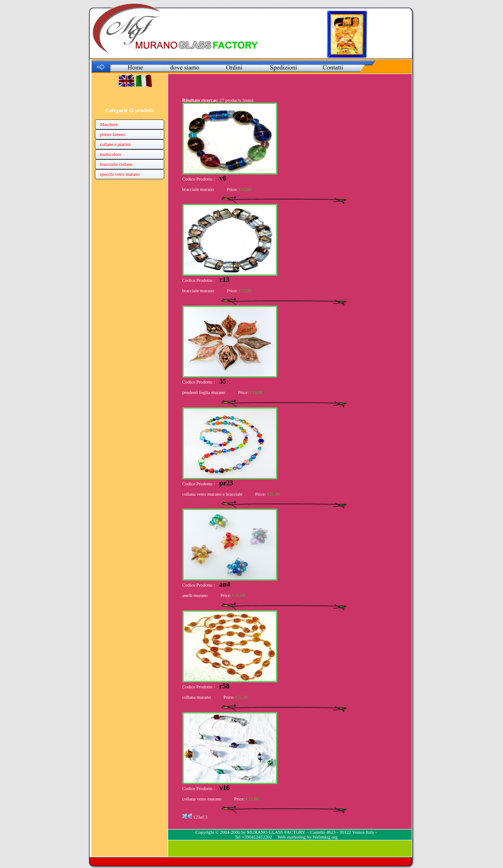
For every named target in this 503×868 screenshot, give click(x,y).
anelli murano (195, 595)
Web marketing (292, 837)
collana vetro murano (202, 799)
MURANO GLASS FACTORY (276, 832)
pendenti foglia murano (204, 392)
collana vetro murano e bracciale (213, 494)
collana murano (197, 697)
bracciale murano (198, 189)
